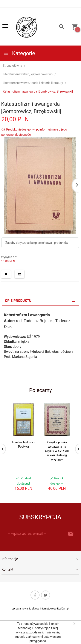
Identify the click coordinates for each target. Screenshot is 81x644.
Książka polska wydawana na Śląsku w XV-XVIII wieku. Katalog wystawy (57, 451)
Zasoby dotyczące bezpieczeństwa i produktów (37, 243)
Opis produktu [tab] (18, 301)
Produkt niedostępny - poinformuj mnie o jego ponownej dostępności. (34, 132)
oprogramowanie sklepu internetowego (34, 609)
